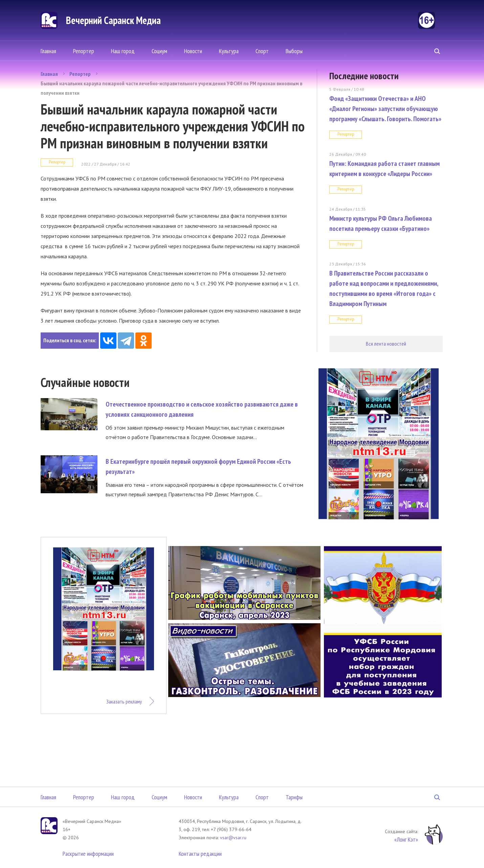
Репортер (84, 51)
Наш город (123, 51)
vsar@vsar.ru (233, 838)
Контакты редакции (200, 854)
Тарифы (294, 797)
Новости (193, 51)
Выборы (294, 51)
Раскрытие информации (88, 854)
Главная (48, 51)
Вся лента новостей (386, 344)
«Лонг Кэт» (406, 839)
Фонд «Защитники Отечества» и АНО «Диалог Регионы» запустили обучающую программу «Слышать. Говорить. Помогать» (385, 109)
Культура (229, 51)
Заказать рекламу (124, 701)
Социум (159, 51)
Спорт (262, 51)
